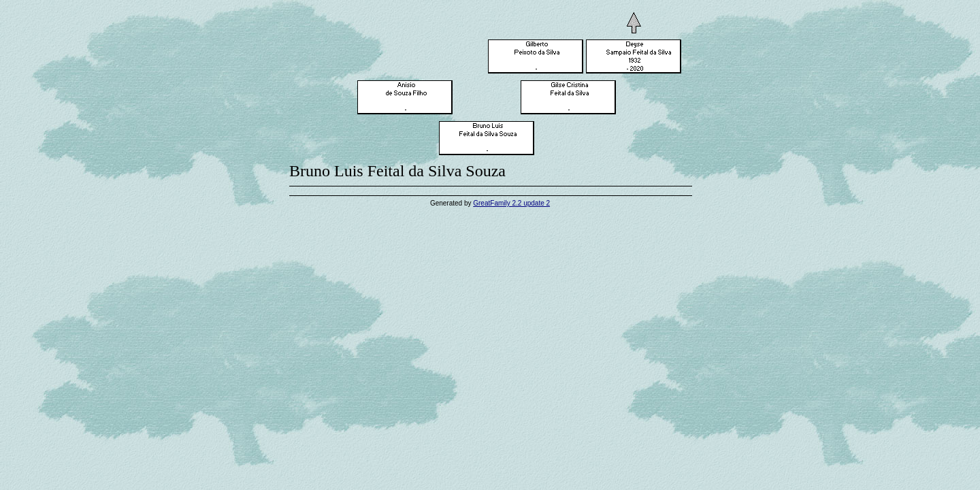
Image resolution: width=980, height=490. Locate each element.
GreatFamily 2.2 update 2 (511, 203)
